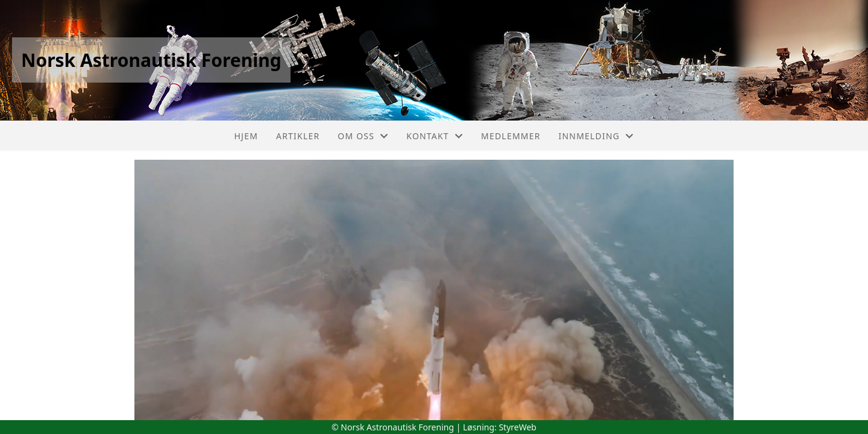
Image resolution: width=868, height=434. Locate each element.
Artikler (298, 136)
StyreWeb (517, 427)
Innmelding (596, 136)
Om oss (363, 136)
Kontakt (435, 136)
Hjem (246, 136)
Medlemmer (511, 136)
